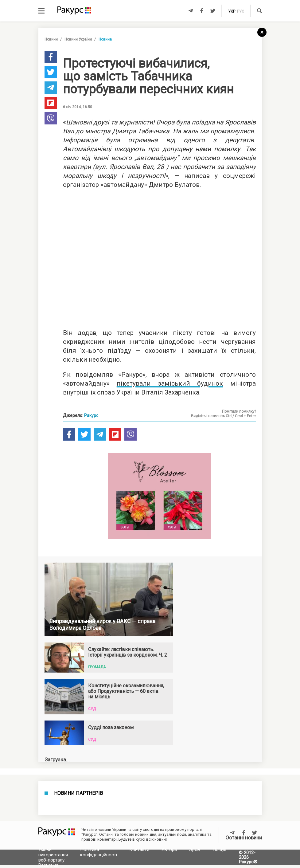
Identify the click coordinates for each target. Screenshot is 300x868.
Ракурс (91, 415)
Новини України (78, 39)
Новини (51, 39)
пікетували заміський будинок (170, 383)
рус (241, 11)
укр (232, 11)
